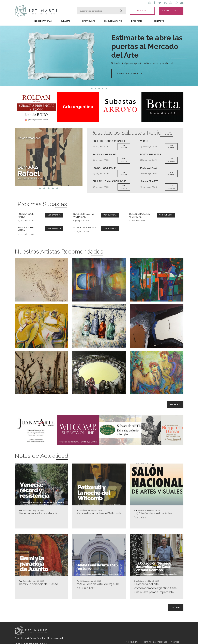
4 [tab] (103, 89)
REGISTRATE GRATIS (171, 11)
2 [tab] (95, 89)
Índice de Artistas (43, 21)
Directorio (138, 21)
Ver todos (175, 404)
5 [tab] (106, 89)
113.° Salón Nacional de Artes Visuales (153, 528)
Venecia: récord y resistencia (38, 526)
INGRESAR (142, 11)
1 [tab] (92, 89)
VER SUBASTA (124, 147)
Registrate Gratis (130, 73)
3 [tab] (99, 89)
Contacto (159, 21)
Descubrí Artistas (113, 21)
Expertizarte (88, 21)
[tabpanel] (99, 56)
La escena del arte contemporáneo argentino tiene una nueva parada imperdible (156, 601)
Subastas (66, 21)
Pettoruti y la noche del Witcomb (99, 526)
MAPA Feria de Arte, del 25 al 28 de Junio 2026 (98, 599)
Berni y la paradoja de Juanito (39, 597)
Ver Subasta (54, 215)
